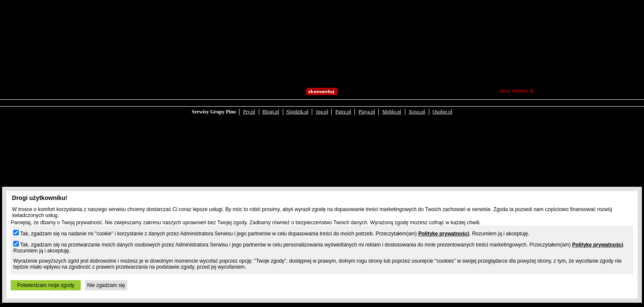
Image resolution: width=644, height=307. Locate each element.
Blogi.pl (271, 112)
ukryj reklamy (517, 91)
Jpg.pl (322, 112)
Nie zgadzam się (106, 285)
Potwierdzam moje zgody (46, 285)
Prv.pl (249, 112)
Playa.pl (367, 112)
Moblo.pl (392, 112)
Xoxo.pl (417, 112)
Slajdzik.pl (298, 112)
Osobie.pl (442, 112)
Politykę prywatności (443, 234)
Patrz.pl (343, 112)
